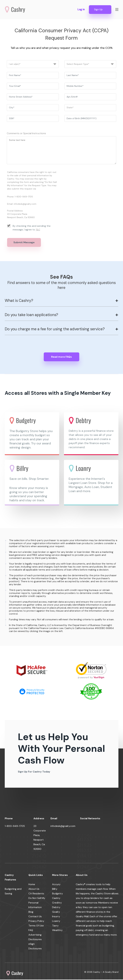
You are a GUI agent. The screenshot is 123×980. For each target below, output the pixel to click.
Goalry (56, 912)
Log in (80, 10)
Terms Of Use (36, 926)
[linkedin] (97, 827)
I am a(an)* (15, 64)
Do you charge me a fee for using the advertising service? (55, 329)
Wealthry (57, 931)
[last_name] (90, 76)
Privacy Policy (36, 921)
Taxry (55, 926)
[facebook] (83, 827)
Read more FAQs (61, 357)
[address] (33, 97)
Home (32, 885)
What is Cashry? (19, 301)
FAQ (31, 931)
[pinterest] (118, 827)
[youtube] (104, 827)
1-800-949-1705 (15, 826)
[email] (33, 86)
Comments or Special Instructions (26, 134)
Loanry (56, 921)
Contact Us (35, 917)
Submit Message (24, 243)
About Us (34, 889)
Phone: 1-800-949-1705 (20, 197)
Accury (56, 885)
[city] (33, 108)
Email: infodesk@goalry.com (22, 204)
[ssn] (33, 119)
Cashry (56, 899)
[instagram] (111, 827)
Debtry (56, 908)
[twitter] (90, 827)
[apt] (90, 97)
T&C (38, 230)
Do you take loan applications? (31, 315)
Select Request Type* (78, 64)
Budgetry (57, 894)
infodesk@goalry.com (63, 826)
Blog (31, 912)
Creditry (57, 903)
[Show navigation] (117, 10)
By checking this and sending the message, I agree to (29, 228)
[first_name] (33, 76)
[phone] (90, 86)
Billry (55, 889)
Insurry (56, 917)
